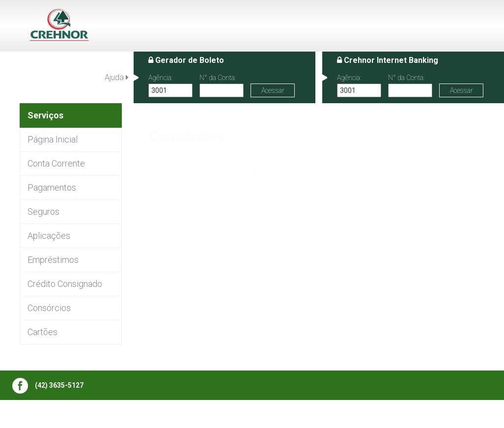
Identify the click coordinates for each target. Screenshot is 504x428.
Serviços (255, 415)
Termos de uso (387, 415)
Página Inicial (53, 139)
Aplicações (49, 236)
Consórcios (49, 308)
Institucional (210, 415)
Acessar (273, 90)
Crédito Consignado (65, 284)
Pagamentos (52, 187)
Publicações (75, 415)
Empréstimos (53, 260)
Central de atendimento (316, 415)
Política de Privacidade (457, 415)
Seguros (43, 212)
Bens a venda (127, 415)
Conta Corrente (56, 163)
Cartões (42, 332)
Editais (169, 415)
